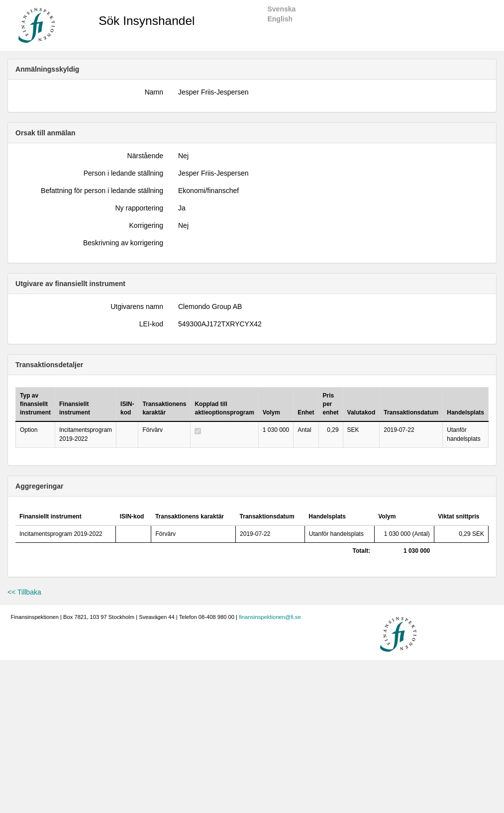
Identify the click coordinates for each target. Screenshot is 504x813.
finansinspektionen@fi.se (270, 617)
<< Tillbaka (24, 592)
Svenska (281, 9)
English (280, 19)
